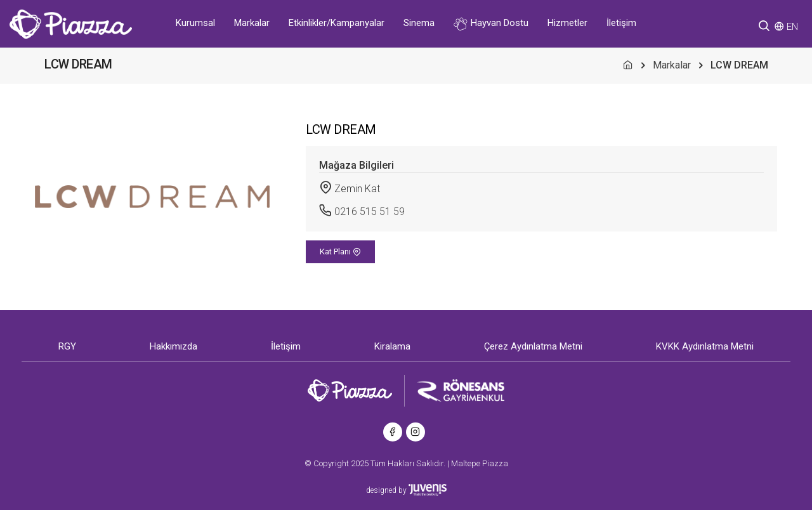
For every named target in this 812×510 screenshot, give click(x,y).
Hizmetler (567, 23)
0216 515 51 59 (370, 212)
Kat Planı (340, 252)
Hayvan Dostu (491, 24)
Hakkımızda (174, 346)
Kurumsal (195, 23)
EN (792, 27)
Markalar (252, 23)
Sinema (419, 23)
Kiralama (392, 346)
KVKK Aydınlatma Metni (705, 346)
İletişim (621, 23)
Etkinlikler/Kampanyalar (337, 23)
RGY (67, 346)
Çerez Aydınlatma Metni (533, 346)
